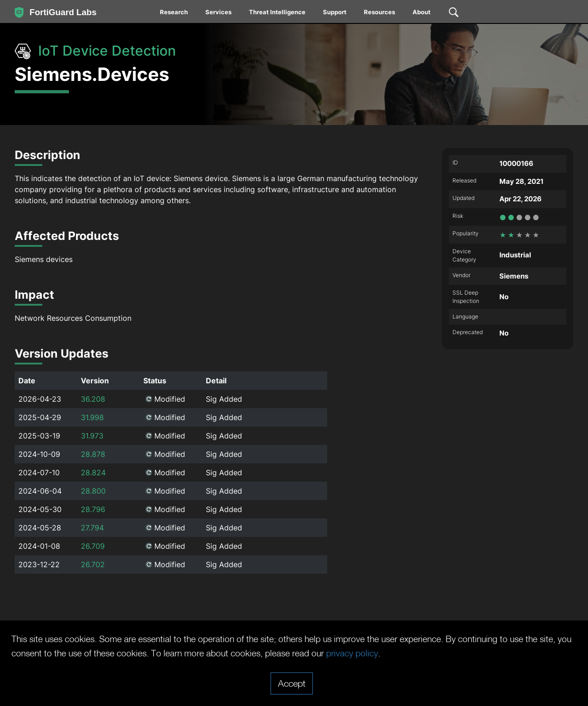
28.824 (93, 473)
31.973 (92, 436)
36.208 (93, 399)
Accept (292, 683)
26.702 (93, 564)
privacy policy (403, 653)
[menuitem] (174, 14)
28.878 (93, 454)
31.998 (92, 417)
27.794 (92, 528)
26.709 (93, 546)
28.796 (93, 509)
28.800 (93, 491)
